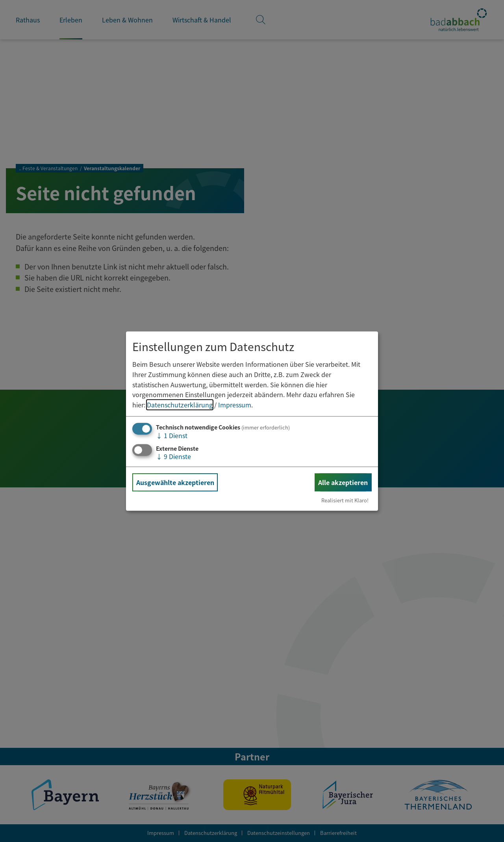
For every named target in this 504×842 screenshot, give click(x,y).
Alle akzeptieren (343, 482)
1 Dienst (172, 436)
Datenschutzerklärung (180, 405)
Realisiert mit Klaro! (345, 500)
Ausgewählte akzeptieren (175, 482)
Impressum (235, 405)
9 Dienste (173, 456)
